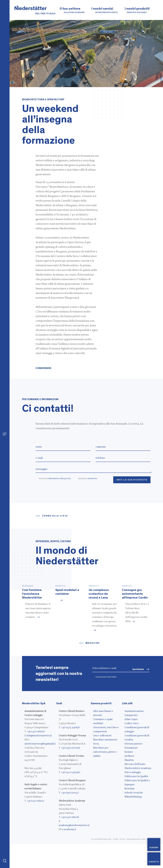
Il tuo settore (72, 10)
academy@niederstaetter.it (74, 849)
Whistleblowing (133, 821)
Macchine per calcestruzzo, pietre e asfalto (105, 776)
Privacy (122, 863)
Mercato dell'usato (135, 788)
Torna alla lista (55, 516)
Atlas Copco (131, 743)
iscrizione (88, 479)
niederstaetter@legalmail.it (40, 768)
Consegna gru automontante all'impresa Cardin (135, 618)
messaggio (94, 469)
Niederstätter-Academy (138, 792)
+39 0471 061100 (36, 755)
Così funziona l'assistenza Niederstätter (32, 618)
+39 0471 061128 (70, 841)
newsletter (92, 479)
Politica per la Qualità (136, 800)
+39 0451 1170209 (70, 772)
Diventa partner (133, 768)
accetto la (55, 479)
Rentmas (129, 813)
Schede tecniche (134, 817)
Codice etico (132, 747)
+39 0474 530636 (70, 751)
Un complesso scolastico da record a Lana (99, 618)
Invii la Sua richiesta (132, 480)
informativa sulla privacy (60, 479)
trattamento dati (106, 701)
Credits (115, 863)
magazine (93, 667)
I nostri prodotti (137, 10)
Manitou (129, 784)
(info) (114, 701)
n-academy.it (69, 853)
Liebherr (129, 780)
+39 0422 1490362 (71, 796)
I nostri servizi (105, 10)
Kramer (129, 776)
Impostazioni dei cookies (136, 863)
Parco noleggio (133, 796)
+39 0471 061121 (35, 825)
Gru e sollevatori (102, 760)
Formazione (131, 772)
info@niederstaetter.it (39, 760)
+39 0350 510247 (70, 817)
